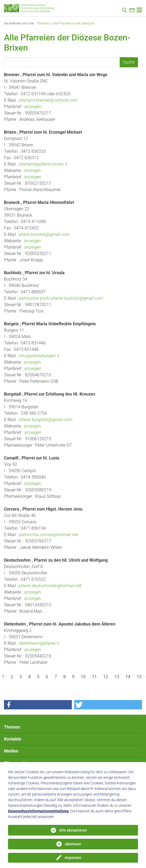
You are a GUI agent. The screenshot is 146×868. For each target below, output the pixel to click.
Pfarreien (43, 23)
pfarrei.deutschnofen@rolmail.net (50, 586)
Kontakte (13, 739)
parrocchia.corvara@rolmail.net (48, 535)
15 (139, 677)
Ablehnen (73, 844)
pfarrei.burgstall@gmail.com (46, 420)
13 (117, 677)
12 (106, 677)
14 (128, 677)
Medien (11, 751)
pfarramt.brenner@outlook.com (48, 100)
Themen (12, 727)
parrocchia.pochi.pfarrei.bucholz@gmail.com (61, 298)
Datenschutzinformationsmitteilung (38, 811)
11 (94, 677)
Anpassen (73, 858)
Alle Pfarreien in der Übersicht (74, 23)
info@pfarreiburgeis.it (39, 356)
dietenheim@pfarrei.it (39, 643)
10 (83, 677)
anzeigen (33, 107)
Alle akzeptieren (73, 830)
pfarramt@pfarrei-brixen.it (43, 164)
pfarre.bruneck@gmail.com (44, 234)
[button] (38, 705)
